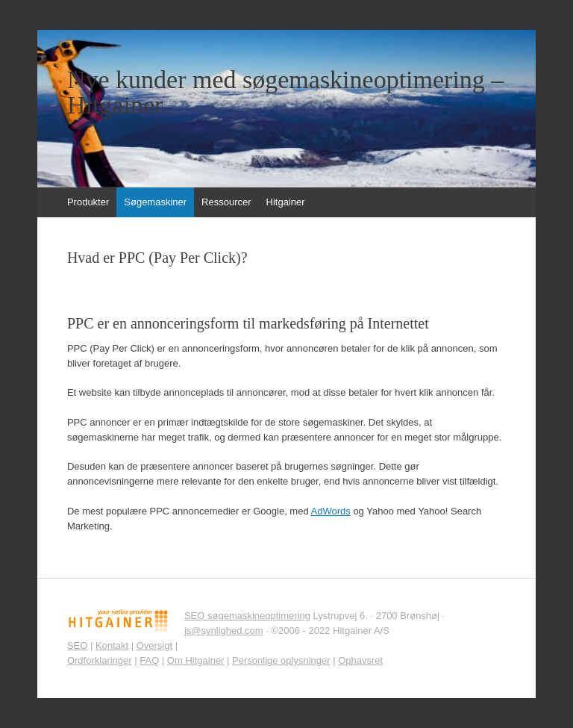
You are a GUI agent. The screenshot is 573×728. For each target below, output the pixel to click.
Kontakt (112, 645)
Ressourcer (226, 202)
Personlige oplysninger (281, 660)
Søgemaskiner (155, 202)
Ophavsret (360, 660)
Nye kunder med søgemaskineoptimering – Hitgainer (285, 93)
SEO (77, 645)
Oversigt (154, 645)
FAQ (149, 660)
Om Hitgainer (196, 660)
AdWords (331, 511)
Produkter (88, 202)
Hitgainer (286, 202)
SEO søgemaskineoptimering (247, 616)
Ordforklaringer (100, 660)
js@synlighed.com (224, 631)
